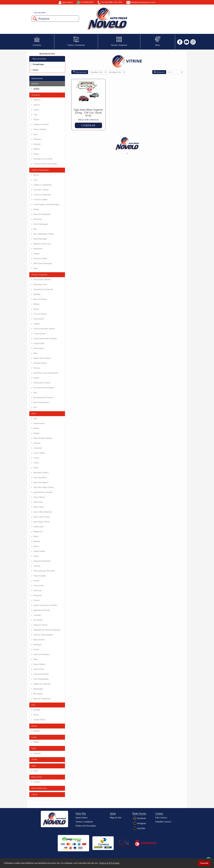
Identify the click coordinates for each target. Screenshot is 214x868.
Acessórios (36, 95)
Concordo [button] (204, 863)
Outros (34, 70)
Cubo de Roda (39, 343)
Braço (36, 268)
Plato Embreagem (40, 239)
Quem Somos (82, 818)
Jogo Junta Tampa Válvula (44, 487)
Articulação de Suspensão (43, 289)
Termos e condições (84, 822)
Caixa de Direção (40, 314)
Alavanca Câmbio (40, 259)
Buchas (36, 175)
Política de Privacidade (86, 826)
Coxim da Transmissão (42, 195)
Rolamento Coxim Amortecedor (46, 373)
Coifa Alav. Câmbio (41, 190)
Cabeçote (37, 443)
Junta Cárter (38, 502)
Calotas (36, 110)
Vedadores (37, 139)
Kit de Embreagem (41, 224)
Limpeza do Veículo (41, 124)
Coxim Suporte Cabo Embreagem (46, 204)
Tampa (36, 556)
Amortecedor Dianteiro (42, 280)
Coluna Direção (39, 334)
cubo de (34, 794)
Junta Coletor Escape (41, 517)
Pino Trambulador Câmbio (44, 234)
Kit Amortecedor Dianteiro (44, 388)
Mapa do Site (116, 818)
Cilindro (37, 324)
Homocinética (39, 348)
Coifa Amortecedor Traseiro (44, 329)
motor (34, 766)
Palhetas (37, 149)
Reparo (36, 154)
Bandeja (37, 731)
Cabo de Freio (39, 669)
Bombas (37, 433)
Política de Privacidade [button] (109, 863)
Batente (36, 378)
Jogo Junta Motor (40, 477)
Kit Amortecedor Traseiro (43, 397)
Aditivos (37, 105)
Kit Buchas (38, 219)
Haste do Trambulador (42, 214)
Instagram (142, 823)
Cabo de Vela (38, 586)
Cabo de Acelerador (41, 674)
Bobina (36, 428)
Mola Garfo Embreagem (43, 263)
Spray (36, 134)
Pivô (35, 393)
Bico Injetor (38, 694)
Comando (37, 615)
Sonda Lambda (39, 551)
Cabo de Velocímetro (41, 654)
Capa (35, 115)
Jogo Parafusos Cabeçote (43, 492)
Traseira (37, 782)
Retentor (37, 541)
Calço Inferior (39, 319)
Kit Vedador (38, 620)
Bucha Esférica (39, 640)
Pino (35, 229)
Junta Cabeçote (39, 497)
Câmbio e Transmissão (40, 170)
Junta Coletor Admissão (43, 512)
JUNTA (36, 89)
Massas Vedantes (40, 129)
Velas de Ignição (40, 576)
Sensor (36, 546)
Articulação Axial (40, 284)
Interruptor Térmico (41, 473)
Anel (35, 419)
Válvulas (37, 566)
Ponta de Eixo (37, 777)
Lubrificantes (39, 527)
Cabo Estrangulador (41, 679)
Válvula (36, 600)
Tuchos (36, 649)
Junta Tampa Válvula (41, 522)
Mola (35, 353)
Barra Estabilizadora (41, 402)
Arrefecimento (39, 423)
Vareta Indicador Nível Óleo (44, 571)
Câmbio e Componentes (43, 185)
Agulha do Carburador (42, 684)
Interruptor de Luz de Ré (43, 159)
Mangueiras (38, 532)
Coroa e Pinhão (39, 453)
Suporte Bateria (39, 664)
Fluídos (36, 120)
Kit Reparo (38, 645)
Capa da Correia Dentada (43, 635)
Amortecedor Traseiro (42, 383)
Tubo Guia (38, 591)
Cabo (35, 180)
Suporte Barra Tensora (42, 358)
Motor (34, 414)
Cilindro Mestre (40, 720)
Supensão (37, 753)
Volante (36, 581)
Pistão (36, 536)
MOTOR (35, 84)
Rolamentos (38, 249)
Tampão (37, 254)
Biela (35, 659)
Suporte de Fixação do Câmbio (45, 605)
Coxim (36, 463)
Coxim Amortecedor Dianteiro (45, 339)
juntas (36, 771)
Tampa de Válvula (40, 625)
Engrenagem (38, 689)
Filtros (36, 468)
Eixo (35, 407)
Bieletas (37, 304)
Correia (36, 458)
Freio (33, 705)
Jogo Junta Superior (41, 482)
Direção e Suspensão (39, 275)
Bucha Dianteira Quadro (43, 438)
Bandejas (37, 294)
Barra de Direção (40, 299)
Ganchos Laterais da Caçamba (45, 164)
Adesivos (37, 100)
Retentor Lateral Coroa (42, 244)
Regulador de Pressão (42, 610)
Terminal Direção (40, 363)
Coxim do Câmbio (40, 200)
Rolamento (38, 595)
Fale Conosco (161, 818)
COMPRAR (88, 125)
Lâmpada (37, 144)
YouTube (141, 828)
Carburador (38, 448)
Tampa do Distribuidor (42, 561)
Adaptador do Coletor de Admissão (47, 630)
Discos (36, 715)
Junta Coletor (39, 507)
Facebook (142, 818)
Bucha (34, 748)
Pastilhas (37, 710)
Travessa (37, 368)
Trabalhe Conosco (163, 822)
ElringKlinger (37, 64)
